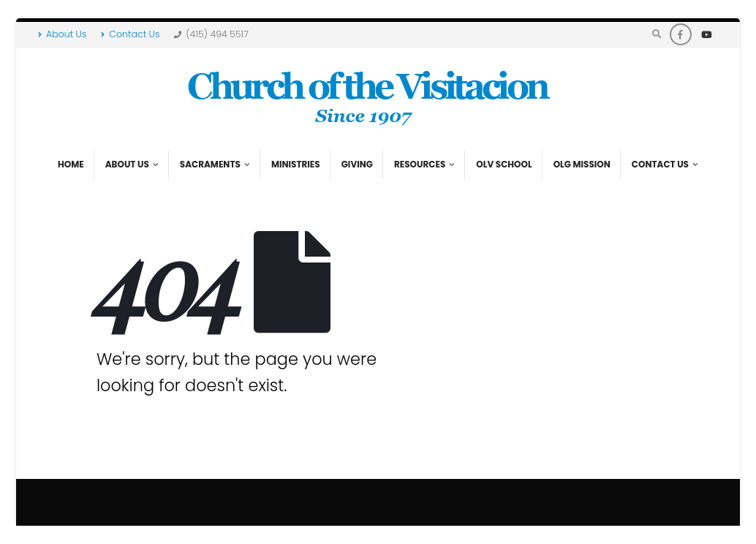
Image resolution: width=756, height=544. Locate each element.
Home (71, 164)
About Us (62, 34)
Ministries (296, 164)
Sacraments (210, 164)
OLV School (504, 164)
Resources (420, 164)
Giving (357, 164)
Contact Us (130, 34)
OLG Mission (582, 164)
